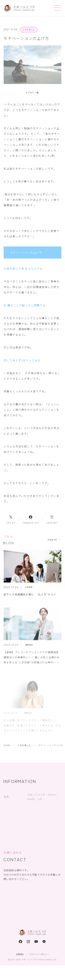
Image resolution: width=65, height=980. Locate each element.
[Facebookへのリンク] (31, 520)
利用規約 (20, 954)
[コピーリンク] (52, 520)
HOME (7, 745)
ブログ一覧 (33, 92)
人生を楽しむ (29, 30)
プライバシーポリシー (39, 954)
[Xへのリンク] (11, 520)
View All (52, 540)
